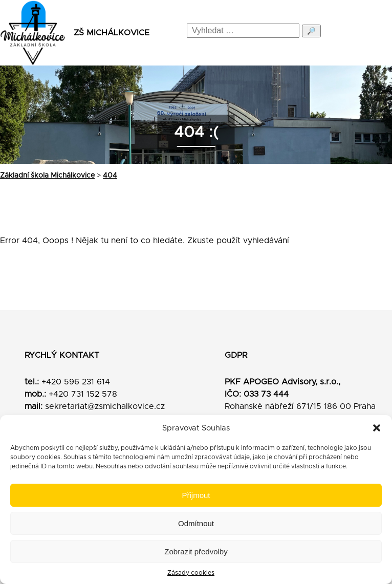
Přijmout (196, 495)
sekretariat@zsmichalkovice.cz (105, 406)
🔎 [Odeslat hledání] (311, 31)
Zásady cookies (191, 573)
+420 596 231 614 (76, 382)
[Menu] (375, 33)
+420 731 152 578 (83, 394)
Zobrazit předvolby (196, 551)
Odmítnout (196, 523)
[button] (377, 428)
